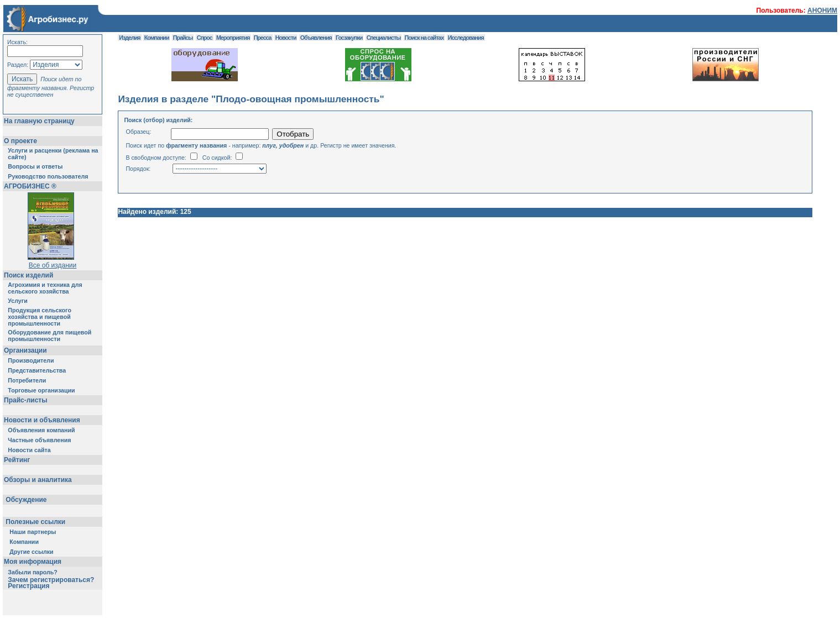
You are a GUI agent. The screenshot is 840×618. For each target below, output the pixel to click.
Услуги (17, 301)
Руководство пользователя (48, 176)
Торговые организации (41, 390)
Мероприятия (233, 38)
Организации (25, 350)
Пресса (263, 38)
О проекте (20, 141)
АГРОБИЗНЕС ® (30, 186)
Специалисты (384, 38)
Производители (31, 360)
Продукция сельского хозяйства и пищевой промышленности (40, 317)
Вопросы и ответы (35, 166)
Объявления (316, 38)
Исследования (466, 38)
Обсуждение (26, 500)
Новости (286, 38)
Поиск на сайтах (424, 38)
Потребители (27, 380)
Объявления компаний (41, 430)
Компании (24, 542)
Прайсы (183, 38)
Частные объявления (39, 440)
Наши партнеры (33, 532)
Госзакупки (349, 38)
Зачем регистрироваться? (51, 580)
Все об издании (53, 265)
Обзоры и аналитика (38, 480)
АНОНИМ (822, 11)
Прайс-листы (25, 400)
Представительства (37, 370)
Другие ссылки (31, 552)
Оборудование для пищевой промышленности (49, 336)
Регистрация (28, 586)
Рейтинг (17, 460)
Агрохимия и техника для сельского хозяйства (45, 288)
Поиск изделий (28, 275)
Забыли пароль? (33, 572)
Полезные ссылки (36, 522)
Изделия (129, 38)
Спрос (205, 38)
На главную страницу (39, 121)
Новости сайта (29, 450)
